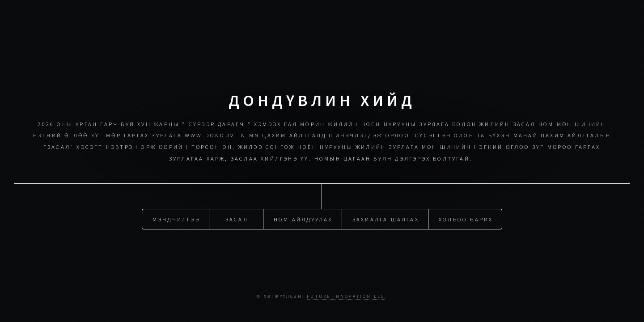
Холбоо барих (466, 219)
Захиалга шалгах (386, 219)
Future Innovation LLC (346, 297)
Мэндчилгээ (176, 219)
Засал (237, 219)
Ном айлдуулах (303, 219)
